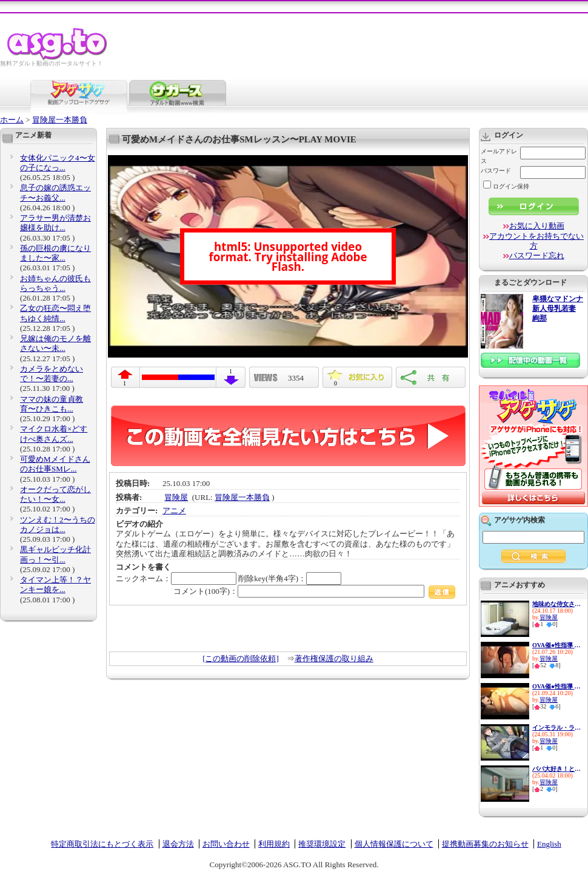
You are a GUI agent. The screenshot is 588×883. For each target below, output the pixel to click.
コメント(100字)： (314, 591)
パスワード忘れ (537, 255)
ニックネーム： (176, 578)
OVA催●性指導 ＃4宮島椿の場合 (556, 645)
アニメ (174, 511)
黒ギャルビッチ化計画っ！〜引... (55, 554)
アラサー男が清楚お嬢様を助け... (55, 223)
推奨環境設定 (322, 844)
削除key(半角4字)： (290, 578)
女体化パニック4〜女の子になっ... (58, 163)
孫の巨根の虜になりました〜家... (55, 253)
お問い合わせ (226, 844)
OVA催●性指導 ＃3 (556, 686)
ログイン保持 (506, 186)
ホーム (12, 120)
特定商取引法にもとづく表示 (102, 844)
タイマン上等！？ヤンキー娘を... (55, 585)
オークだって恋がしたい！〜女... (55, 494)
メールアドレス (499, 156)
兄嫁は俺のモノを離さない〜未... (55, 343)
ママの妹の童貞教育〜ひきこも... (52, 404)
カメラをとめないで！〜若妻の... (52, 374)
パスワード (496, 171)
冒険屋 (176, 497)
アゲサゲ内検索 (520, 520)
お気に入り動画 (537, 226)
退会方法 (178, 844)
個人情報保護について (394, 844)
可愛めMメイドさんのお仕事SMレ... (55, 464)
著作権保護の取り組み (334, 658)
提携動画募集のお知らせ (485, 844)
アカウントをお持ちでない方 (536, 241)
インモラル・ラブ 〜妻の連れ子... (556, 728)
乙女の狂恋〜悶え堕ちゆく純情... (55, 313)
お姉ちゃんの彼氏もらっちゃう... (55, 283)
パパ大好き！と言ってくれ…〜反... (556, 769)
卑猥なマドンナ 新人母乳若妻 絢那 (558, 309)
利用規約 (274, 844)
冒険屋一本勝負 (60, 120)
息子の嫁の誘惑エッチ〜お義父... (55, 192)
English (549, 844)
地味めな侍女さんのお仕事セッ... (556, 604)
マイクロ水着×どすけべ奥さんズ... (54, 434)
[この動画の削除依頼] (241, 658)
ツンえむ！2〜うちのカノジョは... (58, 525)
